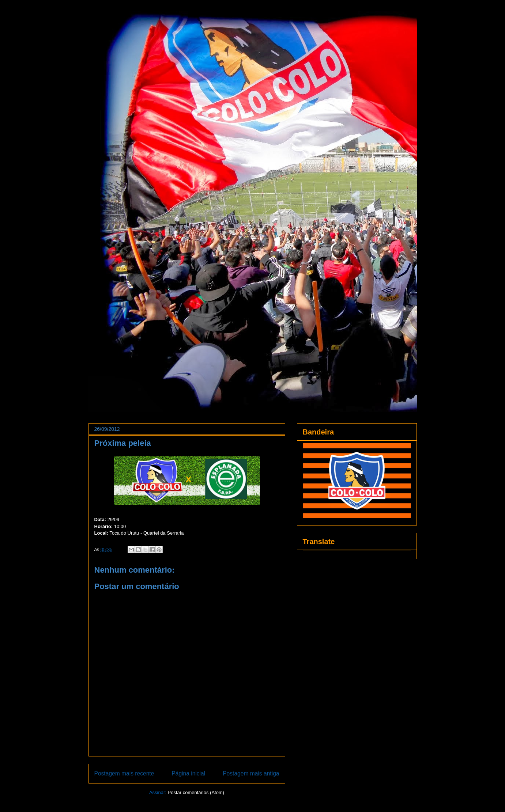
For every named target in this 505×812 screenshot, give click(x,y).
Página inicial (188, 773)
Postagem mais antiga (251, 773)
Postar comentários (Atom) (196, 792)
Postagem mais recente (124, 773)
